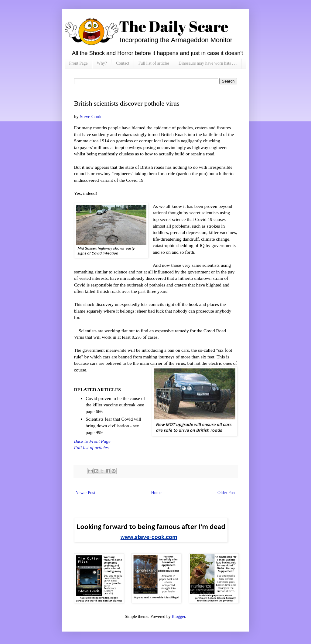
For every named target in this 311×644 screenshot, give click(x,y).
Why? (102, 63)
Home (156, 493)
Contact (123, 63)
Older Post (227, 493)
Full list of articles (154, 63)
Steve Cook (90, 116)
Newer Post (85, 493)
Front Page (79, 63)
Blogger (178, 617)
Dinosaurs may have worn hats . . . (208, 63)
